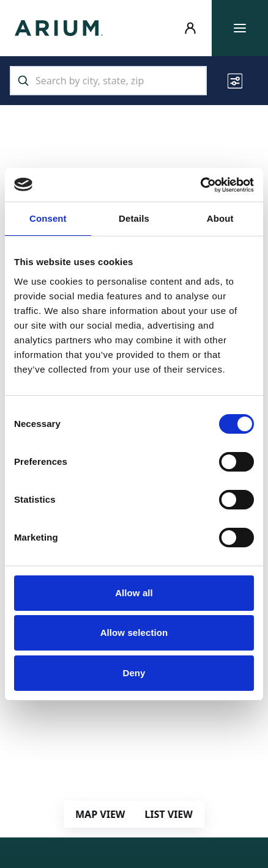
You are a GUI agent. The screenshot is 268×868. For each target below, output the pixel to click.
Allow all (134, 593)
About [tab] (220, 218)
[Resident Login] (190, 28)
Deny (134, 673)
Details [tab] (134, 218)
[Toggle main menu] (240, 28)
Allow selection (134, 633)
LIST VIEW (168, 814)
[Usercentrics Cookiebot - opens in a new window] (200, 185)
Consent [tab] (48, 218)
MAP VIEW (100, 814)
